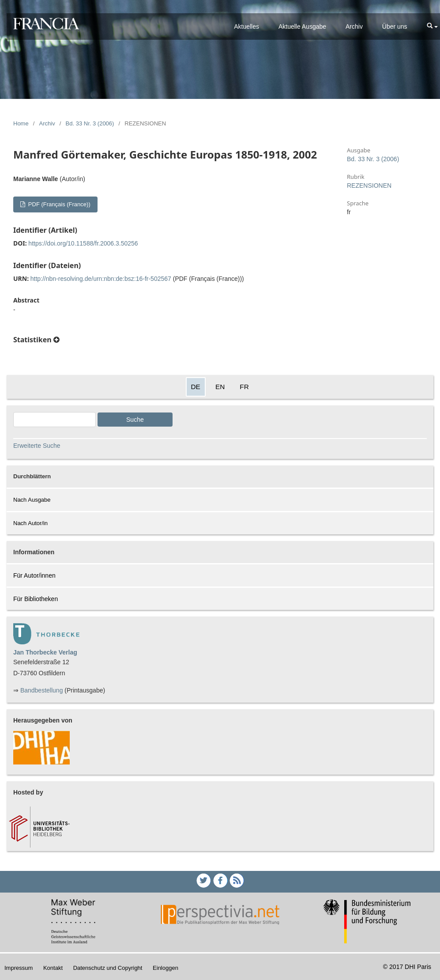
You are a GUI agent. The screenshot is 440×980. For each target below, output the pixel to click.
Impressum (19, 968)
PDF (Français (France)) (58, 204)
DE (196, 387)
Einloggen (165, 968)
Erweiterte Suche (37, 446)
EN (220, 387)
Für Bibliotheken (36, 599)
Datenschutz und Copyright (108, 968)
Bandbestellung (42, 690)
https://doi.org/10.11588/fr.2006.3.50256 (83, 243)
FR (244, 387)
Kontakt (53, 968)
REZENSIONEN (369, 185)
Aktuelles (246, 26)
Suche (135, 420)
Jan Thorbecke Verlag (45, 652)
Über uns (395, 26)
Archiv (354, 26)
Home (21, 123)
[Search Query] (55, 420)
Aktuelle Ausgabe (302, 26)
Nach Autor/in (30, 523)
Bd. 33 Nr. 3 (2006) (90, 123)
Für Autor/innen (34, 575)
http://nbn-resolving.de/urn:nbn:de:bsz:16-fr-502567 (101, 279)
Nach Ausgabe (32, 500)
